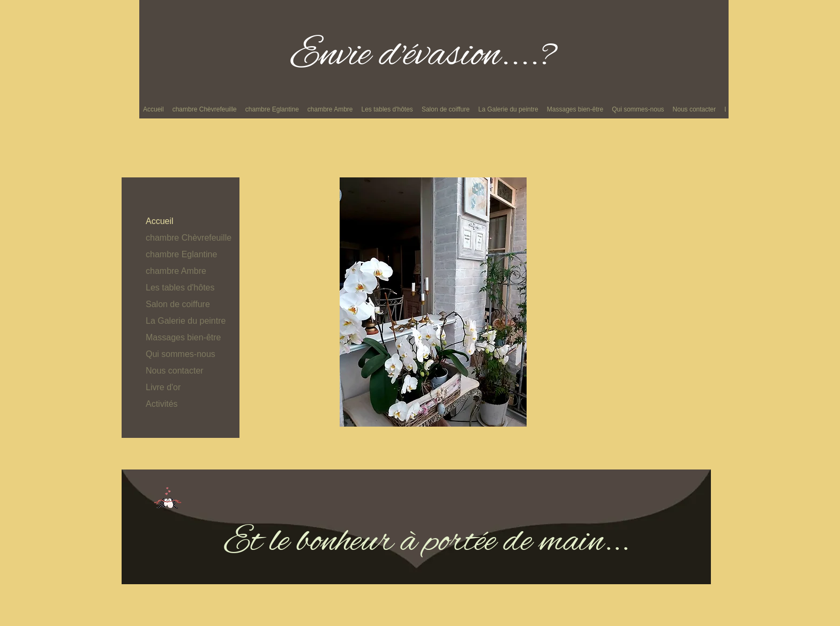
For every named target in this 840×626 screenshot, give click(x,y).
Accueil (160, 221)
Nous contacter (175, 371)
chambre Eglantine (181, 254)
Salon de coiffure (178, 304)
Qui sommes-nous (181, 354)
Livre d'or (163, 387)
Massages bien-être (183, 337)
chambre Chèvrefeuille (189, 238)
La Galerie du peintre (186, 321)
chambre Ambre (176, 271)
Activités (162, 404)
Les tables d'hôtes (180, 288)
